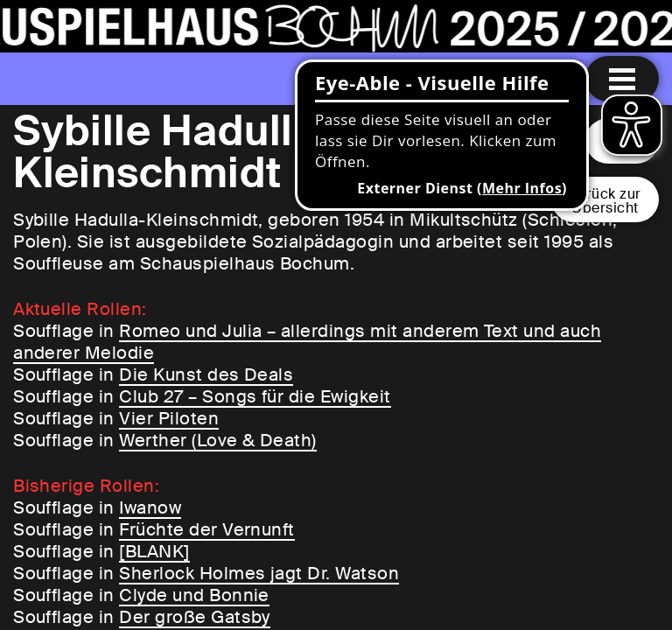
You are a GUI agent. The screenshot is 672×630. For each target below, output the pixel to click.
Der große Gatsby (195, 617)
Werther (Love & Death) (218, 440)
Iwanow (150, 507)
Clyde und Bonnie (194, 595)
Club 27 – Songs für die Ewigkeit (255, 396)
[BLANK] (154, 551)
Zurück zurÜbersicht (605, 201)
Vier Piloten (169, 418)
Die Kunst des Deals (206, 374)
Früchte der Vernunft (207, 529)
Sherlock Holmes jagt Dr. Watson (259, 573)
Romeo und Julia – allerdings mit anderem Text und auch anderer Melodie (307, 342)
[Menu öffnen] (622, 79)
